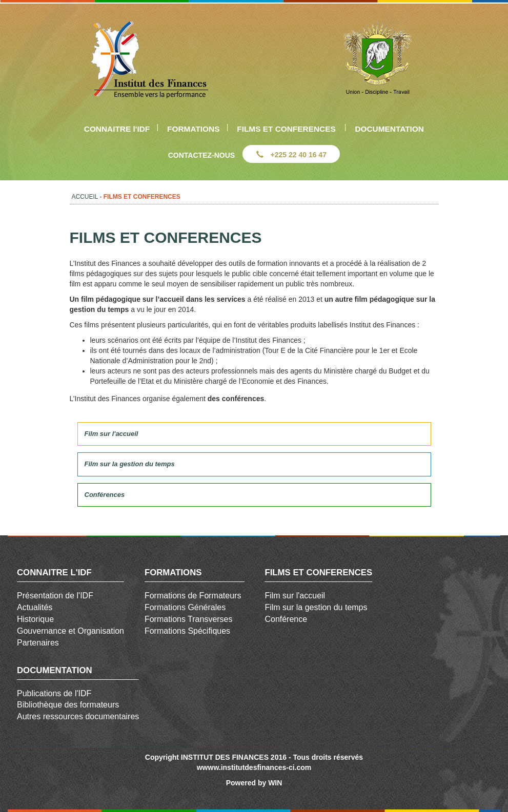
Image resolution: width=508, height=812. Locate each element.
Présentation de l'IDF (55, 596)
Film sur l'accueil (295, 596)
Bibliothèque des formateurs (68, 705)
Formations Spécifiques (187, 631)
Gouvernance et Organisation (70, 631)
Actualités (35, 607)
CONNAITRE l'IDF (117, 129)
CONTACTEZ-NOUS (201, 155)
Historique (35, 619)
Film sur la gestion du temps (316, 607)
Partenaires (38, 643)
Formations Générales (185, 607)
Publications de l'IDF (54, 693)
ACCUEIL (85, 197)
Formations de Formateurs (193, 596)
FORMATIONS (193, 129)
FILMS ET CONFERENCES (286, 129)
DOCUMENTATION (389, 129)
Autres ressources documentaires (78, 716)
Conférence (286, 619)
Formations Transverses (189, 619)
